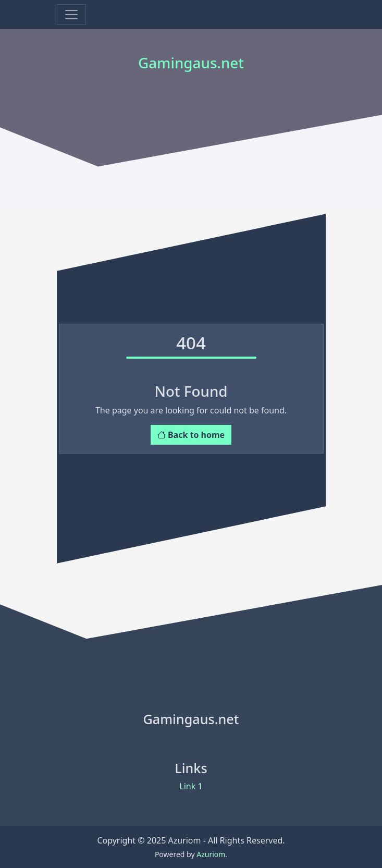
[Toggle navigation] (71, 15)
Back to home (191, 435)
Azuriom (211, 854)
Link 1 (191, 786)
